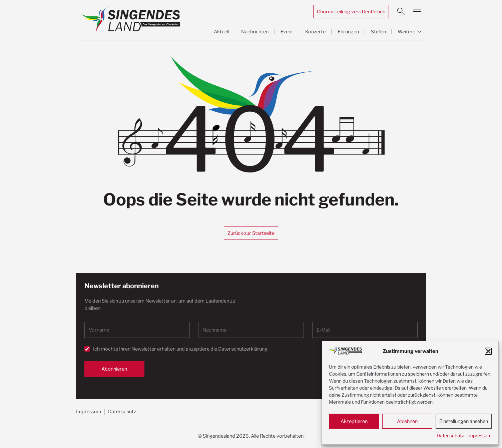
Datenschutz (450, 435)
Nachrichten (255, 32)
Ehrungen (348, 32)
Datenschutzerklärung (243, 349)
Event (287, 32)
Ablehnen (407, 421)
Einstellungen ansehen (464, 421)
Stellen (378, 32)
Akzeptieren (354, 421)
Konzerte (315, 32)
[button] (488, 351)
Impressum (479, 435)
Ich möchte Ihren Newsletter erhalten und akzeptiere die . (181, 349)
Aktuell (221, 32)
